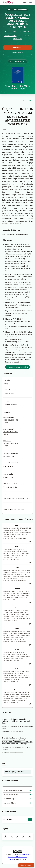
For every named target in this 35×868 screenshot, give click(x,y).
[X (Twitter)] (18, 836)
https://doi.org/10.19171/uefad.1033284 (17, 498)
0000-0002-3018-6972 (11, 420)
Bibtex (30, 519)
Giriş (31, 3)
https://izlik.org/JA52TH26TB (14, 509)
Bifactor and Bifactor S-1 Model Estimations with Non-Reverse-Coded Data (17, 721)
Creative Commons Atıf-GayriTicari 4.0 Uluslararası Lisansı (18, 857)
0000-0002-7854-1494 (11, 443)
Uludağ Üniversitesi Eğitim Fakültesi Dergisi (18, 87)
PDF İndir (17, 48)
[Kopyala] (30, 542)
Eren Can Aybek (23, 36)
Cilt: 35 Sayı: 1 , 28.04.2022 (15, 772)
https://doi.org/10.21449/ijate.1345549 (13, 752)
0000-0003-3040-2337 (11, 432)
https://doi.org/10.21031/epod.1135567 (13, 731)
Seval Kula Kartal (10, 36)
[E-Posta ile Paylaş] (29, 836)
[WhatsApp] (11, 836)
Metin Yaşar (18, 39)
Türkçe (25, 3)
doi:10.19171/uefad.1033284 (11, 559)
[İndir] (30, 819)
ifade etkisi (6, 234)
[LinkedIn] (24, 836)
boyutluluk (24, 234)
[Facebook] (6, 836)
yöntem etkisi (15, 234)
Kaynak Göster (18, 53)
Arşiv (4, 763)
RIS (21, 519)
